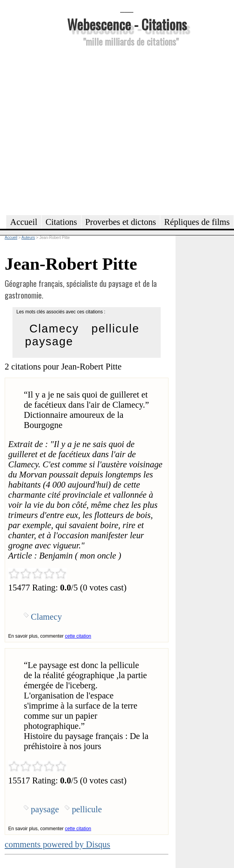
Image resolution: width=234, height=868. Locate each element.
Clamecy (54, 329)
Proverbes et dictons (121, 222)
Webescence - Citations (127, 24)
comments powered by (58, 844)
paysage (49, 341)
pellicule (115, 329)
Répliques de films (197, 222)
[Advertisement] (76, 130)
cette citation (78, 636)
